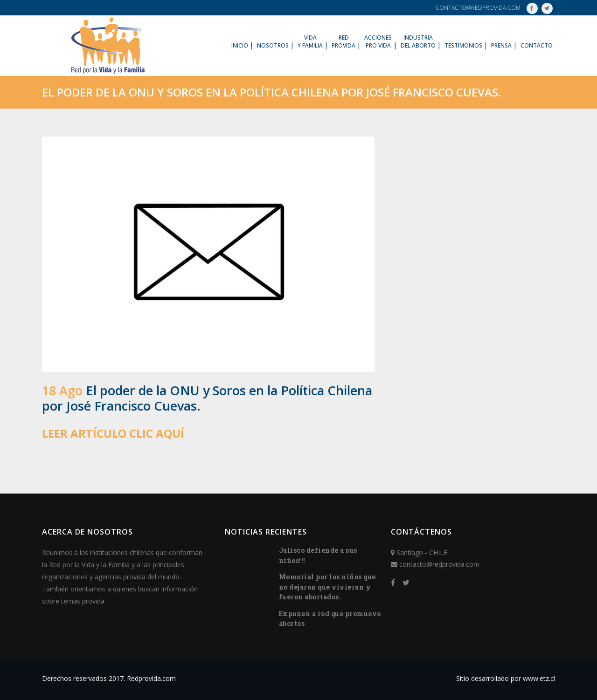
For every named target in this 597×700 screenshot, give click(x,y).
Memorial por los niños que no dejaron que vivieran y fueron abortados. (327, 587)
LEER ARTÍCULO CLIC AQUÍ (113, 433)
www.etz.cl (539, 678)
